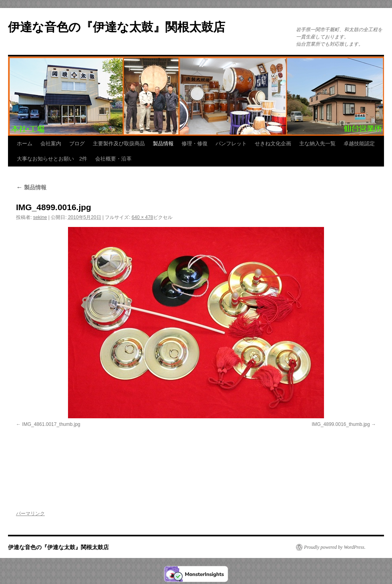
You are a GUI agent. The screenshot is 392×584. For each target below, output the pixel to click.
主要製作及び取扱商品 (119, 143)
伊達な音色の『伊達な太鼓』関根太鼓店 (117, 27)
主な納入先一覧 (317, 143)
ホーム (25, 143)
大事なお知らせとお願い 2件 (52, 159)
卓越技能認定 (359, 143)
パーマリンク (30, 514)
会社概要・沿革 (113, 159)
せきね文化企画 (273, 143)
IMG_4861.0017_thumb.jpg (51, 424)
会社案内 (51, 143)
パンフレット (231, 143)
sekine (40, 217)
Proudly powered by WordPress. (335, 547)
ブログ (77, 143)
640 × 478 (142, 217)
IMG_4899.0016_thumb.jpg (341, 424)
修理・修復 (195, 143)
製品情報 (163, 143)
